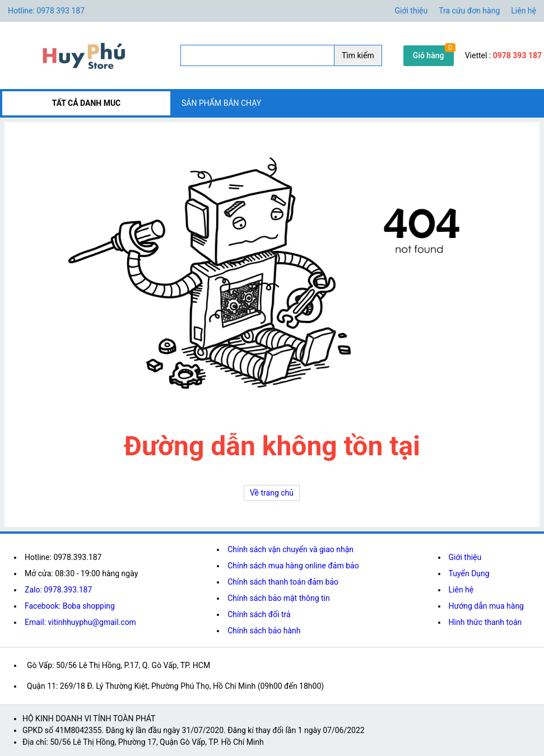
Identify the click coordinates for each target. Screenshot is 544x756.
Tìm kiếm (358, 55)
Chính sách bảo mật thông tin (279, 598)
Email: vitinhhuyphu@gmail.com (80, 622)
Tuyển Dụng (469, 573)
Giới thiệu (412, 11)
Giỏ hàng (429, 55)
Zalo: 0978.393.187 (58, 590)
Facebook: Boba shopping (70, 606)
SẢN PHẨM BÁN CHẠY (221, 103)
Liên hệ (524, 11)
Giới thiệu (465, 557)
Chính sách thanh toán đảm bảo (283, 582)
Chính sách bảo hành (264, 631)
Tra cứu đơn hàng (469, 11)
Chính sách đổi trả (259, 614)
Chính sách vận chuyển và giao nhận (290, 549)
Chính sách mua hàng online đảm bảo (293, 566)
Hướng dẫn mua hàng (486, 606)
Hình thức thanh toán (485, 622)
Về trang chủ (272, 493)
